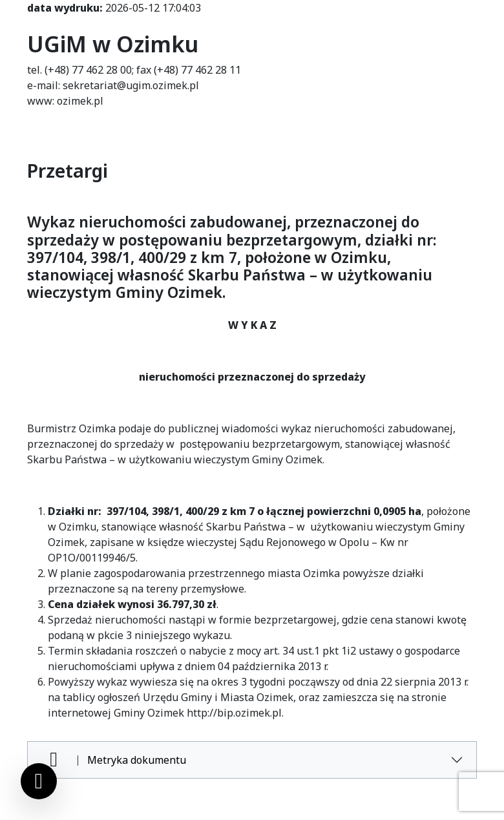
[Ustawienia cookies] (39, 781)
